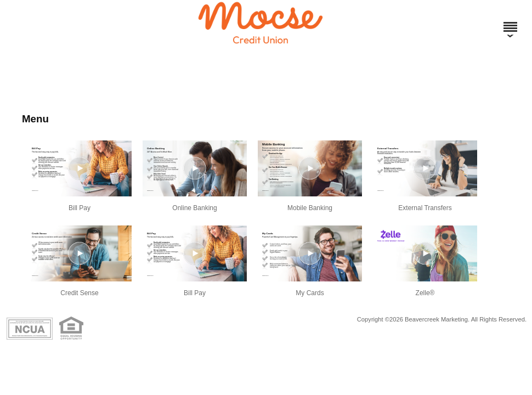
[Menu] (510, 22)
